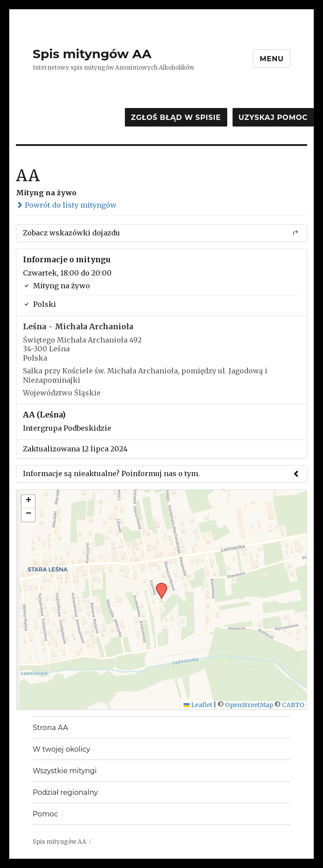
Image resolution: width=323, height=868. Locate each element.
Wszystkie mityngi (65, 771)
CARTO (293, 705)
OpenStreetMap (249, 705)
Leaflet (198, 705)
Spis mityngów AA (92, 54)
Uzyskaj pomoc (273, 117)
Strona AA (50, 728)
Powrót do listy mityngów (66, 205)
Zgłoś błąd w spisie (176, 117)
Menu (272, 59)
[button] (158, 585)
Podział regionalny (65, 792)
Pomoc (45, 814)
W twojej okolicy (61, 749)
